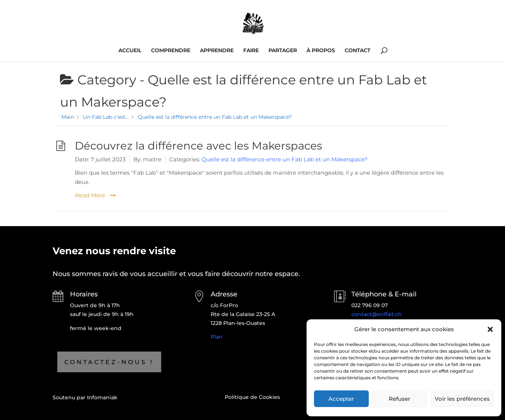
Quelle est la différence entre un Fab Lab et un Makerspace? (285, 159)
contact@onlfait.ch (377, 314)
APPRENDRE (217, 51)
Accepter (341, 399)
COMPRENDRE (171, 51)
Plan (217, 337)
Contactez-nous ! (76, 362)
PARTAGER (283, 51)
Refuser (399, 399)
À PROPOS (321, 51)
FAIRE (251, 51)
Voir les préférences (462, 399)
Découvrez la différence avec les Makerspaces (198, 146)
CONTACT (357, 51)
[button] (490, 329)
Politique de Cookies (252, 397)
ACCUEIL (130, 51)
